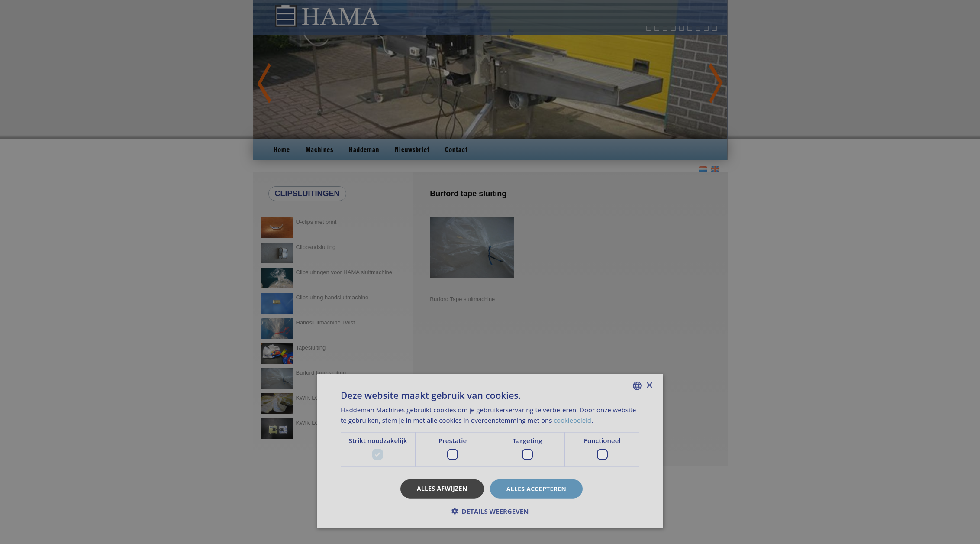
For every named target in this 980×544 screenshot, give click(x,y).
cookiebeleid (574, 420)
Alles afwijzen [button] (442, 488)
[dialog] (490, 272)
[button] (490, 511)
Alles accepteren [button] (537, 488)
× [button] (649, 385)
